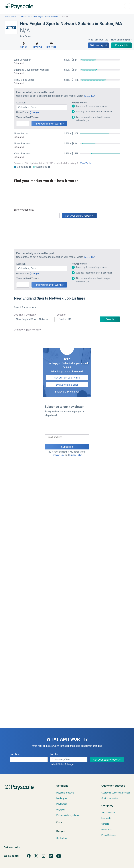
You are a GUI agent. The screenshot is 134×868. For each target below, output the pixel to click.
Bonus (24, 45)
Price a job (121, 45)
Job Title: (15, 754)
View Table (86, 163)
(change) (34, 112)
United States (10, 17)
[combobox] (42, 107)
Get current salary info (67, 378)
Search (110, 319)
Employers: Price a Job (67, 392)
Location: (21, 103)
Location (61, 315)
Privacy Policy (76, 455)
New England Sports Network (46, 17)
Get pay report (98, 45)
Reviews (37, 45)
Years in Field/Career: (28, 117)
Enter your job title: (24, 210)
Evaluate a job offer (67, 385)
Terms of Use (58, 455)
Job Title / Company (25, 315)
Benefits (51, 45)
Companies (25, 17)
